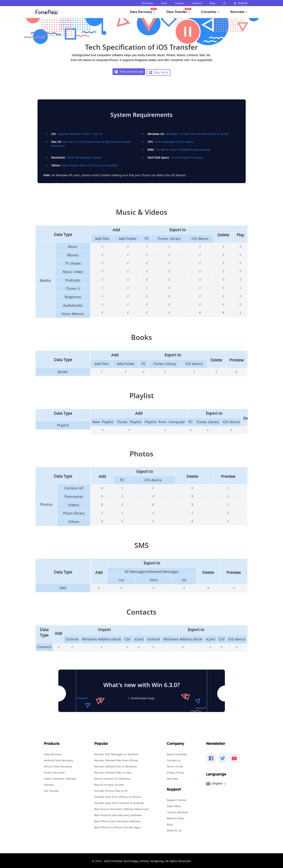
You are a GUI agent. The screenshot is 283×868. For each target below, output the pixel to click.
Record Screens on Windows (112, 778)
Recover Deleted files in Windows (115, 766)
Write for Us (174, 830)
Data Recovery (53, 753)
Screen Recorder (54, 772)
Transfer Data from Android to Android (119, 802)
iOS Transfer (51, 790)
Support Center (177, 799)
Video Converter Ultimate (60, 778)
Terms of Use (175, 766)
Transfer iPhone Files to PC (111, 790)
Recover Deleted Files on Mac (113, 772)
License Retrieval (177, 811)
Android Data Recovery (58, 760)
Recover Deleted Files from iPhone (116, 760)
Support (180, 3)
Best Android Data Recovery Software (118, 814)
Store (164, 3)
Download (147, 3)
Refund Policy (175, 818)
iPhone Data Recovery (58, 766)
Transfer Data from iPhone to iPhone (118, 796)
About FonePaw (177, 753)
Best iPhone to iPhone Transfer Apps (118, 827)
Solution (197, 3)
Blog (213, 3)
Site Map (172, 778)
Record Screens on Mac (109, 784)
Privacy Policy (175, 772)
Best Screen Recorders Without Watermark (121, 808)
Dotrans (49, 784)
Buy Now (159, 72)
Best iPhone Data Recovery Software (117, 820)
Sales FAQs (174, 805)
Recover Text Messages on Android (116, 753)
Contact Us (174, 760)
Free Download (129, 72)
